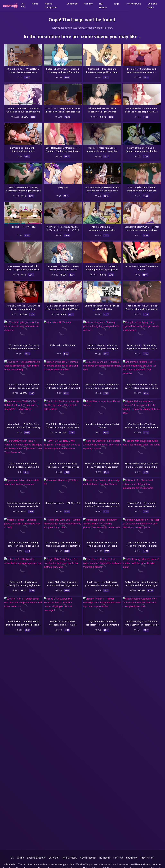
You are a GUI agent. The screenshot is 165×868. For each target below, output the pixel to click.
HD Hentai (103, 6)
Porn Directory (69, 858)
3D (12, 858)
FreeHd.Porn (147, 858)
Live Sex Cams (152, 6)
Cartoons (54, 858)
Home (35, 4)
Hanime (88, 4)
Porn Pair (118, 858)
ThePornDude (133, 4)
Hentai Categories (51, 6)
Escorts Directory (36, 858)
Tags (116, 4)
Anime (21, 858)
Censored (72, 4)
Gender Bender (88, 858)
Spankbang (132, 858)
